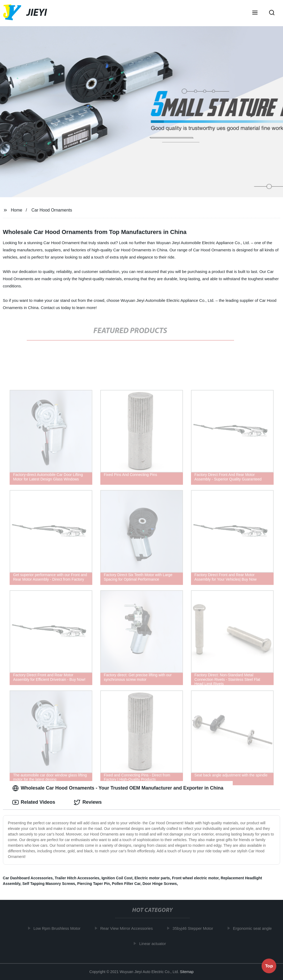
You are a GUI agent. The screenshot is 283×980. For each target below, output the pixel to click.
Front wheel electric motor (195, 878)
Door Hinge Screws (160, 884)
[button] (255, 13)
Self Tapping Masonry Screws (49, 884)
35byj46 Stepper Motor (195, 928)
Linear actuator (155, 944)
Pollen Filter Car (126, 884)
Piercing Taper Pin (94, 884)
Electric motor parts (152, 878)
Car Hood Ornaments (52, 210)
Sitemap (187, 972)
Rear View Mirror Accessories (129, 928)
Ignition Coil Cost (117, 878)
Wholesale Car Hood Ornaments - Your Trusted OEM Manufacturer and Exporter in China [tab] (118, 788)
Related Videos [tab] (34, 802)
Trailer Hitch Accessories (77, 878)
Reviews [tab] (88, 802)
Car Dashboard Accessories (28, 878)
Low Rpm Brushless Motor (59, 928)
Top (269, 966)
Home (16, 210)
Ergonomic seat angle (255, 928)
